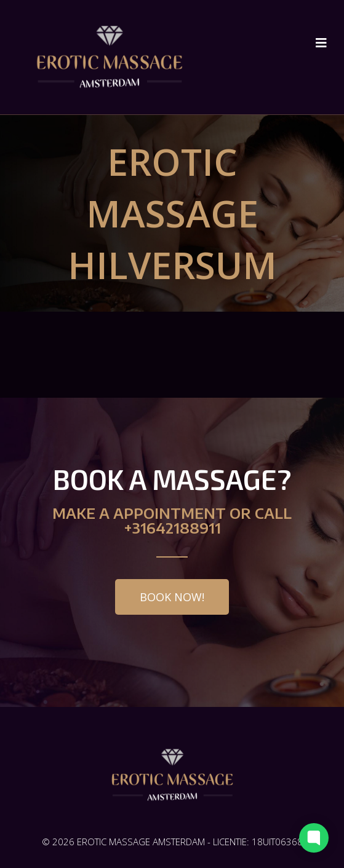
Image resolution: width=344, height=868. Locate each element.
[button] (172, 597)
